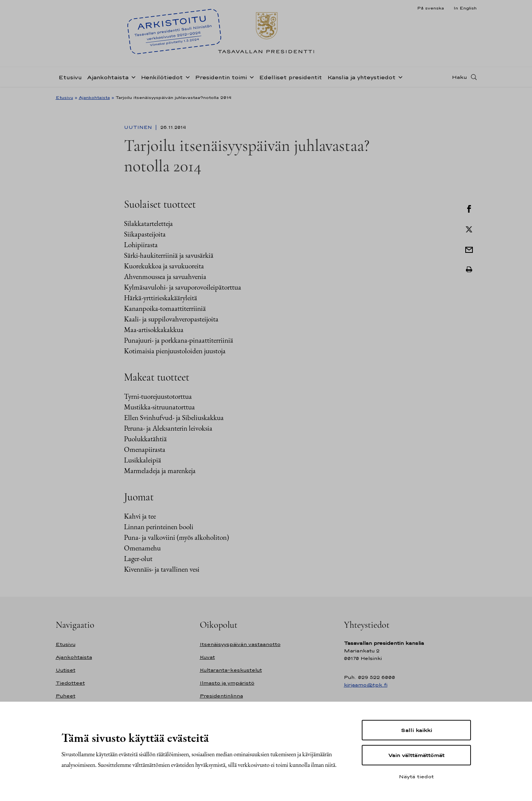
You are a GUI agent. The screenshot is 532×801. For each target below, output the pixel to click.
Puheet (66, 696)
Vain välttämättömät (416, 755)
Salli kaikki (416, 730)
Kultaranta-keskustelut (231, 670)
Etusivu (70, 77)
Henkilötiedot (162, 77)
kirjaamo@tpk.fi (366, 685)
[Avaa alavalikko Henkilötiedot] (186, 77)
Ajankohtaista (108, 77)
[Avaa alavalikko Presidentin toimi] (250, 77)
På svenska (431, 8)
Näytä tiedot (416, 776)
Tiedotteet (70, 683)
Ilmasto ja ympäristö (227, 683)
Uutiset (66, 670)
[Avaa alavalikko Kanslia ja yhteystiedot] (399, 77)
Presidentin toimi (221, 77)
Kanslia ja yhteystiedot (361, 77)
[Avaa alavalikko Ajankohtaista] (132, 77)
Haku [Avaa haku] (460, 77)
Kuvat (207, 657)
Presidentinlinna (221, 696)
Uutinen (139, 127)
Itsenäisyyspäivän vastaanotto (240, 644)
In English (465, 8)
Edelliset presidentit (290, 77)
